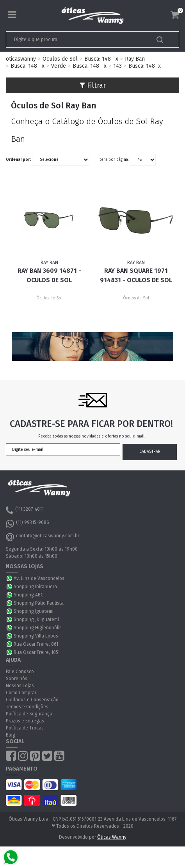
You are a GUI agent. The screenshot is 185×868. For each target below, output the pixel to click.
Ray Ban (135, 59)
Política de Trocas (25, 728)
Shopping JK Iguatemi (36, 619)
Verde (59, 66)
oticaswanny (21, 59)
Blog (11, 735)
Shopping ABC (28, 595)
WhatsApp (10, 578)
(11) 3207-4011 (25, 510)
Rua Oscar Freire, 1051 (37, 652)
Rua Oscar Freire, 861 (36, 644)
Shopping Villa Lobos (36, 636)
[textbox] (76, 40)
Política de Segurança (29, 714)
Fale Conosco (20, 672)
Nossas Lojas (20, 686)
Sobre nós (17, 679)
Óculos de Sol (60, 59)
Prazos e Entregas (25, 721)
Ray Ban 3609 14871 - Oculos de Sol (49, 275)
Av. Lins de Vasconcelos (39, 578)
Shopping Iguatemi (34, 611)
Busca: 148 (98, 59)
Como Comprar (21, 693)
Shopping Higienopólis (38, 628)
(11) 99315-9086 (28, 524)
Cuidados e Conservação (32, 700)
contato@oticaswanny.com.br (43, 537)
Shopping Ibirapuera (35, 587)
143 (117, 66)
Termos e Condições (27, 707)
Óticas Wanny (112, 837)
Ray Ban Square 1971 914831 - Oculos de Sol (136, 275)
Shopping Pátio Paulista (39, 603)
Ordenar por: (18, 160)
